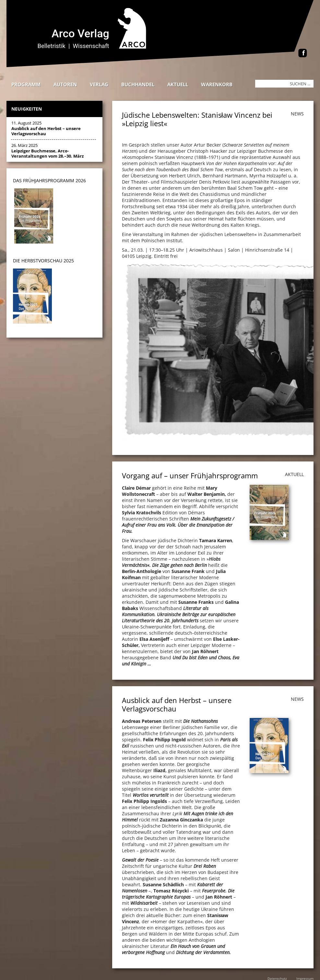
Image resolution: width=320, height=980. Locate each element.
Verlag (99, 84)
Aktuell (178, 84)
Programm (26, 84)
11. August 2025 (46, 128)
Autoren (65, 84)
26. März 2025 (47, 151)
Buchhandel (138, 84)
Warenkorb (217, 84)
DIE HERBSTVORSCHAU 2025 (43, 261)
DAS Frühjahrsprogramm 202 (48, 180)
